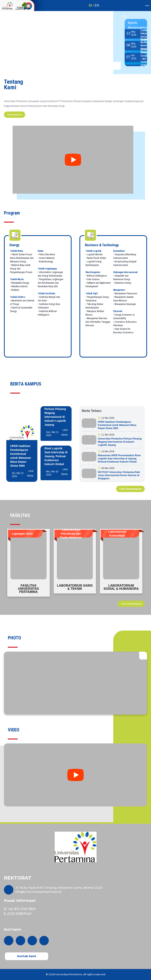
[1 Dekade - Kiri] (7, 6)
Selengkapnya (15, 115)
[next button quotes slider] (147, 619)
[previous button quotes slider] (139, 619)
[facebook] (32, 941)
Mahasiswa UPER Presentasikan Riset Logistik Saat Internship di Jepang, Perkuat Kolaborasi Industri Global (119, 459)
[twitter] (20, 941)
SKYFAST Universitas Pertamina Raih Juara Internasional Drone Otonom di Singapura (119, 475)
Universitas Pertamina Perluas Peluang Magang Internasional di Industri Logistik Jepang (120, 442)
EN (97, 5)
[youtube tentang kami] (73, 160)
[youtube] (44, 941)
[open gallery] (143, 656)
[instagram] (9, 941)
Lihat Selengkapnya (130, 489)
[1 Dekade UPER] (31, 6)
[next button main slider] (117, 66)
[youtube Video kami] (75, 775)
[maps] (9, 890)
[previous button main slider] (109, 66)
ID (90, 5)
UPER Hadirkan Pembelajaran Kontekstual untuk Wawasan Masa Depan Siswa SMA (117, 425)
